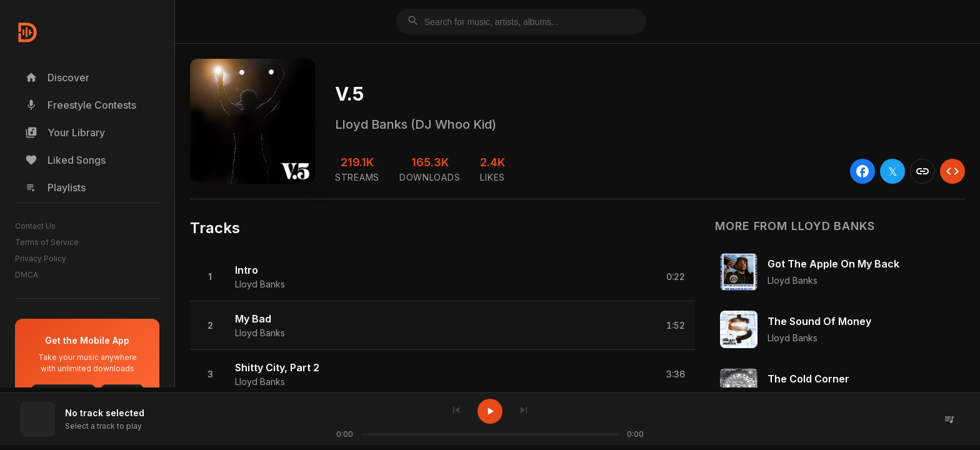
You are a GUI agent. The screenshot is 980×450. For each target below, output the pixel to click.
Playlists (55, 187)
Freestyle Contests (81, 105)
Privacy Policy (41, 258)
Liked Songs (65, 160)
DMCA (27, 275)
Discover (57, 77)
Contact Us (35, 226)
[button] (442, 277)
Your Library (65, 132)
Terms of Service (47, 242)
